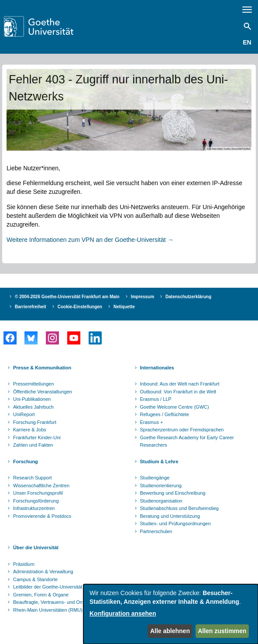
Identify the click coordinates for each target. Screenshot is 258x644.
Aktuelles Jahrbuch (33, 407)
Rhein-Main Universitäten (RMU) (48, 610)
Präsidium (24, 564)
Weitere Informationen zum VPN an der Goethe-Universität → (90, 240)
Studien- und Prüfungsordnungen (175, 523)
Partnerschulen (156, 531)
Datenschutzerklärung (188, 297)
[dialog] (171, 614)
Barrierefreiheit (31, 307)
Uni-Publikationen (32, 399)
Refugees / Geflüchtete (165, 414)
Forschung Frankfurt (35, 422)
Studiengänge (155, 478)
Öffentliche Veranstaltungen (43, 392)
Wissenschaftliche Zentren (41, 486)
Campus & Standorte (35, 579)
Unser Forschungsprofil (38, 493)
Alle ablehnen (170, 631)
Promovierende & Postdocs (42, 516)
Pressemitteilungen (34, 384)
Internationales (157, 368)
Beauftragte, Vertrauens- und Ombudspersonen (64, 602)
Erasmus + (152, 422)
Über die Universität (36, 548)
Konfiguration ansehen (123, 613)
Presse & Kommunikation (42, 368)
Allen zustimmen (222, 631)
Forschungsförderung (36, 501)
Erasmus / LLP (156, 399)
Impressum (143, 297)
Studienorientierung (161, 486)
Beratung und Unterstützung (170, 516)
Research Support (33, 478)
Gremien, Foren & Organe (41, 595)
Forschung (26, 461)
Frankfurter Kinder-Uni (37, 437)
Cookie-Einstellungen (80, 307)
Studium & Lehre (159, 461)
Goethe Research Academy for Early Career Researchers (187, 441)
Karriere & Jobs (30, 430)
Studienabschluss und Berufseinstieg (179, 508)
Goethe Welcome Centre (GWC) (175, 407)
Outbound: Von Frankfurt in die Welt (178, 392)
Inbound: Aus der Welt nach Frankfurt (180, 384)
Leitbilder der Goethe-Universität (48, 587)
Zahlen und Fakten (33, 445)
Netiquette (124, 307)
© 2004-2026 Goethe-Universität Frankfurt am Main (67, 297)
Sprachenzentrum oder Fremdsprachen (182, 430)
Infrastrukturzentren (34, 508)
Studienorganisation (161, 501)
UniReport (24, 414)
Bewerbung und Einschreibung (173, 493)
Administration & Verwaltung (43, 572)
